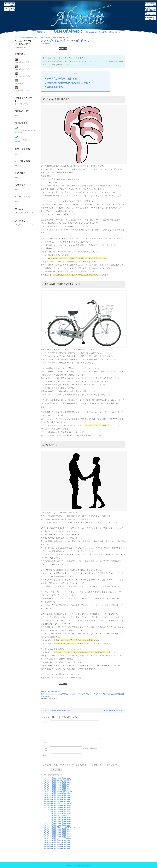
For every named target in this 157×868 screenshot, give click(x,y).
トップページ (18, 38)
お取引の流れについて (150, 8)
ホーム (10, 3)
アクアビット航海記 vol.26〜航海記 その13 (57, 821)
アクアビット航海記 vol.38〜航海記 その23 (57, 798)
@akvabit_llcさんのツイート (24, 47)
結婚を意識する (54, 87)
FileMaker (54, 694)
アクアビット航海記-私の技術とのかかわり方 (58, 792)
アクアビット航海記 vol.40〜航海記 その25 (57, 794)
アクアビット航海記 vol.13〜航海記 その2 (57, 847)
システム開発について (10, 8)
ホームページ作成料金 (150, 3)
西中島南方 (47, 696)
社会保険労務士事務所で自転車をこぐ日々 (68, 83)
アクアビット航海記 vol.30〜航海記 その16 (57, 813)
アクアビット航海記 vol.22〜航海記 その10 (57, 829)
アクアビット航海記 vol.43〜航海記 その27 (57, 788)
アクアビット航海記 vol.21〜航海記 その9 (57, 831)
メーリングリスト (96, 694)
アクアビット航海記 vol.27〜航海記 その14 (57, 819)
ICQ (59, 694)
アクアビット (65, 694)
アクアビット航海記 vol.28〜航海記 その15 (57, 817)
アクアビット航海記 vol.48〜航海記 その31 (57, 778)
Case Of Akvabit (28, 38)
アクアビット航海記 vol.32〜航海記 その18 (57, 809)
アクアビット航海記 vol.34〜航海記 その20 (57, 806)
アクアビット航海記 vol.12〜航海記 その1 (57, 849)
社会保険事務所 (115, 694)
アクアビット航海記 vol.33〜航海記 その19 (57, 807)
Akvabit (47, 694)
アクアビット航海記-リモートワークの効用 (57, 839)
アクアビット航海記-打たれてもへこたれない (58, 804)
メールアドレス (45, 749)
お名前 (45, 743)
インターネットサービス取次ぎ (150, 12)
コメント (45, 722)
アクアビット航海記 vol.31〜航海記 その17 (57, 811)
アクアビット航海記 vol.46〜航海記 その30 (57, 782)
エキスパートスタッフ (78, 694)
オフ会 (87, 694)
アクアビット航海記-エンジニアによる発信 (57, 780)
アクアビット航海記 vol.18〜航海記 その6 (57, 710)
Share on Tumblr (63, 48)
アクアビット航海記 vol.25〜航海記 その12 (57, 823)
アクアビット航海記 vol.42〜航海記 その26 (57, 790)
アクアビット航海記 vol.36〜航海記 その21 (57, 802)
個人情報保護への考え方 (150, 17)
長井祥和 (47, 44)
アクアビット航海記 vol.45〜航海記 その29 (57, 784)
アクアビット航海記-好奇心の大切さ (55, 815)
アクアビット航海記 (39, 38)
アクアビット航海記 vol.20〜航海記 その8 (109, 710)
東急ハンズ (106, 694)
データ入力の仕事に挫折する (61, 79)
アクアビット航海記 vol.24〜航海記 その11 (57, 825)
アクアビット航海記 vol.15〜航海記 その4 (57, 843)
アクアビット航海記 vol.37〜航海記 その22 (57, 800)
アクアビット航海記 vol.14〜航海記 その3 (57, 845)
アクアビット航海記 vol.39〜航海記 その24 (57, 796)
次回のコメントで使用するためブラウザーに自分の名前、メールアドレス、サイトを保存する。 (80, 765)
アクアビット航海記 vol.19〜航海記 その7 (57, 835)
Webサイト (45, 756)
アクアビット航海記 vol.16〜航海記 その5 (57, 841)
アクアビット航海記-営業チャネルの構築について (59, 827)
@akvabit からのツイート (23, 104)
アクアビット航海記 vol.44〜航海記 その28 (57, 786)
